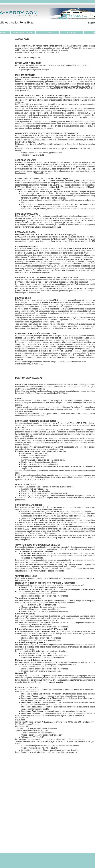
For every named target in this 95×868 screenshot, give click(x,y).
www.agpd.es (71, 752)
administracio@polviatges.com (50, 153)
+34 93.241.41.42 (37, 155)
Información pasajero (23, 33)
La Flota (48, 33)
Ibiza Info (72, 33)
